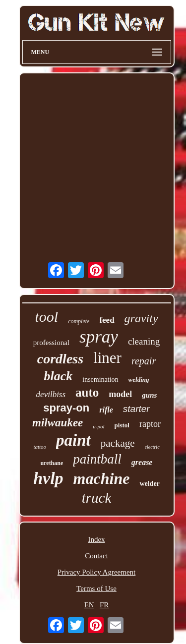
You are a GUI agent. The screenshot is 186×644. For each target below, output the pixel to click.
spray (99, 337)
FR (104, 605)
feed (107, 320)
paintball (97, 459)
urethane (52, 463)
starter (136, 409)
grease (142, 462)
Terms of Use (96, 588)
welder (149, 484)
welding (139, 380)
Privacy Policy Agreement (96, 572)
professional (51, 343)
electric (152, 447)
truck (97, 498)
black (59, 376)
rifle (106, 410)
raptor (150, 424)
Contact (96, 556)
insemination (100, 380)
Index (96, 539)
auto (87, 392)
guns (149, 395)
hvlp (48, 478)
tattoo (40, 447)
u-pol (98, 426)
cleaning (144, 341)
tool (46, 317)
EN (89, 605)
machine (102, 478)
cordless (60, 359)
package (118, 443)
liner (107, 358)
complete (79, 321)
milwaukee (58, 423)
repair (144, 361)
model (120, 394)
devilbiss (51, 394)
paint (73, 440)
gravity (141, 318)
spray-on (66, 408)
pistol (122, 425)
